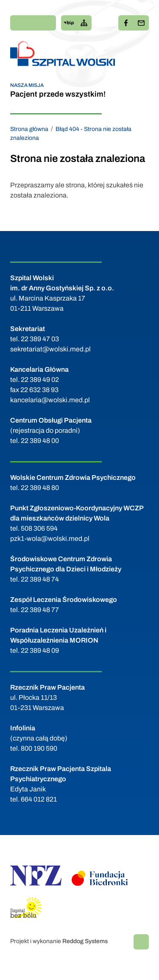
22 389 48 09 (40, 650)
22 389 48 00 (40, 441)
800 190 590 (39, 748)
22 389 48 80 (40, 488)
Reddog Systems (85, 941)
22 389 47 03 (40, 339)
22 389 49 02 (40, 380)
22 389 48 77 (40, 610)
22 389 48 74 (40, 579)
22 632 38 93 (39, 390)
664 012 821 (39, 799)
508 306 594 (39, 528)
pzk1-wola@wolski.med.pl (50, 539)
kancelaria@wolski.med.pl (50, 400)
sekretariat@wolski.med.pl (50, 349)
